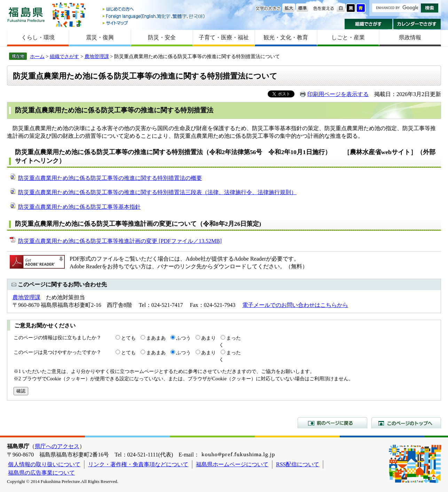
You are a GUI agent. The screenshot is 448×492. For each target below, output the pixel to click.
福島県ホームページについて (232, 464)
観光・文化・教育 (286, 37)
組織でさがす (368, 24)
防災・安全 (162, 37)
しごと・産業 (348, 37)
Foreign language (154, 16)
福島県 (26, 14)
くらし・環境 (38, 37)
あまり (209, 338)
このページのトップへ (406, 423)
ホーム (37, 56)
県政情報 (410, 37)
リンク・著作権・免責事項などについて (138, 464)
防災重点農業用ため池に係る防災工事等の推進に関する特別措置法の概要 (110, 178)
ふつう (183, 338)
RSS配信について (298, 464)
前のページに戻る (332, 423)
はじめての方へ (154, 10)
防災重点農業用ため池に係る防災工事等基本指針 (79, 207)
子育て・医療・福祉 (224, 37)
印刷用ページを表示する (338, 94)
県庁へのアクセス (57, 446)
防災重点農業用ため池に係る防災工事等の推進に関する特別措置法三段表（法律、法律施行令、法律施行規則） (157, 192)
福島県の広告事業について (41, 473)
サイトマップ (154, 23)
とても (128, 338)
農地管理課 (97, 56)
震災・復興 (100, 37)
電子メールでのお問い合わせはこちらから (295, 305)
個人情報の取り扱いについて (44, 464)
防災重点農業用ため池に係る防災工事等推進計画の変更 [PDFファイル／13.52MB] (120, 241)
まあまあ (156, 338)
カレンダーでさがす (417, 24)
